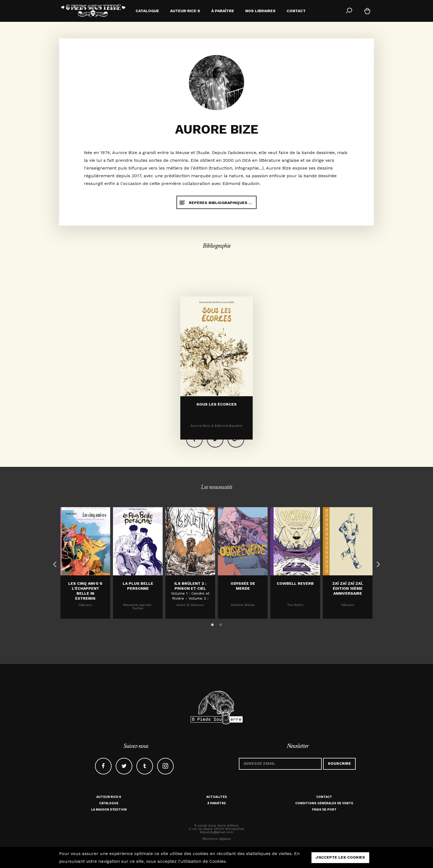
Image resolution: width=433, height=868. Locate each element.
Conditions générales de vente (324, 803)
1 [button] (212, 624)
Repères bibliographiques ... (215, 203)
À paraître (217, 803)
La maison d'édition (109, 810)
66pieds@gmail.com (216, 832)
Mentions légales (217, 839)
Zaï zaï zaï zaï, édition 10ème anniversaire (348, 588)
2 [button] (221, 624)
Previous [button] (54, 563)
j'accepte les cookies (340, 857)
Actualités (217, 797)
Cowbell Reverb (295, 583)
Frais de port (324, 810)
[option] (85, 563)
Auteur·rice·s (109, 797)
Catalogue (109, 803)
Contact (324, 797)
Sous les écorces (216, 443)
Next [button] (377, 563)
